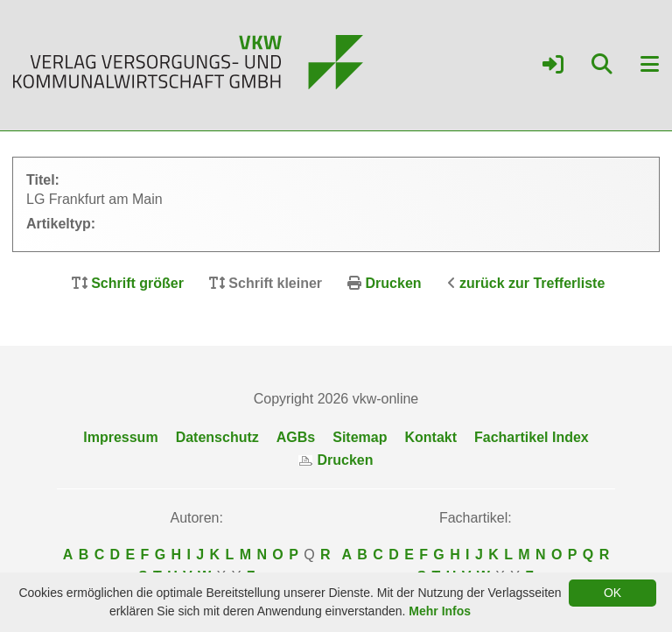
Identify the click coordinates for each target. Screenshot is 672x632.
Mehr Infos (440, 611)
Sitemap (360, 437)
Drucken (394, 283)
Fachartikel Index (532, 437)
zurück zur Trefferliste (532, 283)
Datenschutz (217, 437)
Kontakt (430, 437)
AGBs (296, 437)
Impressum (120, 437)
